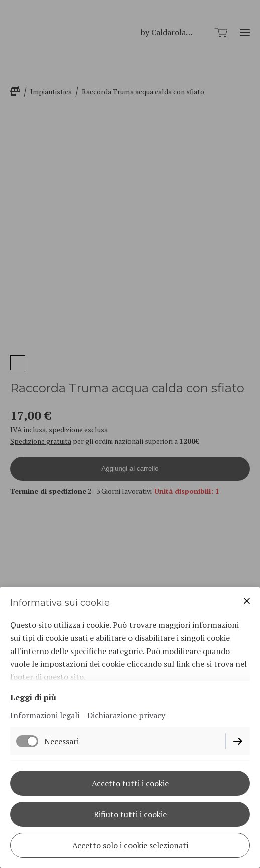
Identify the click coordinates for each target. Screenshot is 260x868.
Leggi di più (33, 697)
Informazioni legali (45, 715)
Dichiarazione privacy (126, 715)
